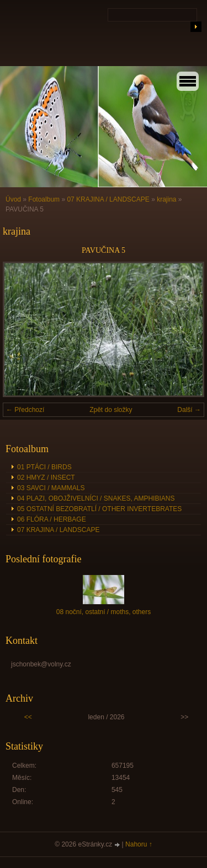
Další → (189, 410)
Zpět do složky (111, 410)
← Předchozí (25, 410)
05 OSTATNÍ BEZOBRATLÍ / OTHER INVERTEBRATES (99, 509)
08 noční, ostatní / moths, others (104, 612)
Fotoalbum (44, 199)
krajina (166, 199)
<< (28, 717)
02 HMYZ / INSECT (46, 478)
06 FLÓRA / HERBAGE (52, 519)
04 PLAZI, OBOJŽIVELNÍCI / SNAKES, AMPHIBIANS (96, 498)
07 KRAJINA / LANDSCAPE (108, 199)
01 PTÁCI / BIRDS (44, 467)
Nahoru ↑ (139, 844)
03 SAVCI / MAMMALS (51, 488)
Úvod (13, 199)
